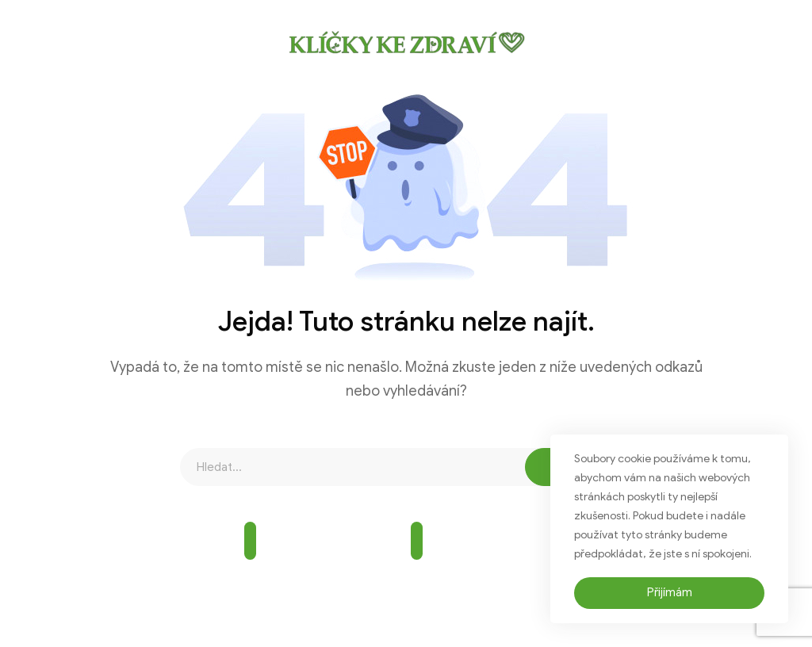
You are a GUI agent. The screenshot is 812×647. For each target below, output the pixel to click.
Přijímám (670, 592)
